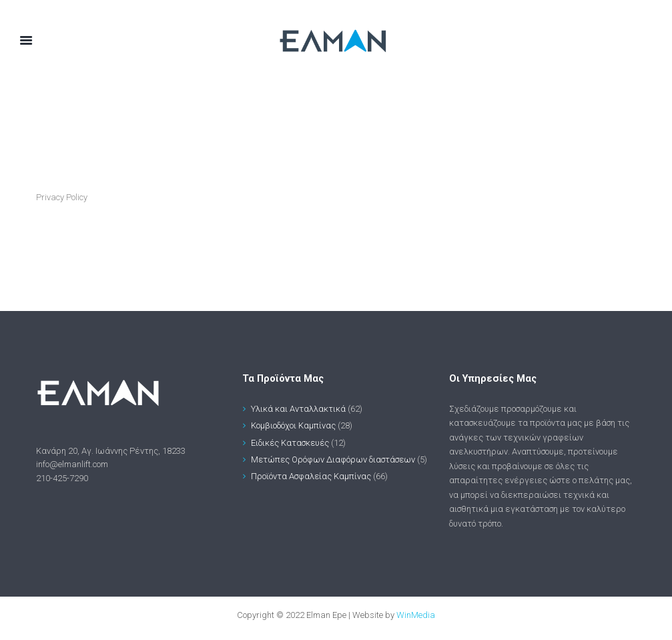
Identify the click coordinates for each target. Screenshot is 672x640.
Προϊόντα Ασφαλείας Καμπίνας (311, 476)
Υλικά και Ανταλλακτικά (298, 409)
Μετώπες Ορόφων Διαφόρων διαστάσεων (334, 459)
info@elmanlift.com (72, 464)
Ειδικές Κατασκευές (291, 443)
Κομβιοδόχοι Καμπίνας (293, 425)
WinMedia (416, 615)
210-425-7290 (62, 478)
